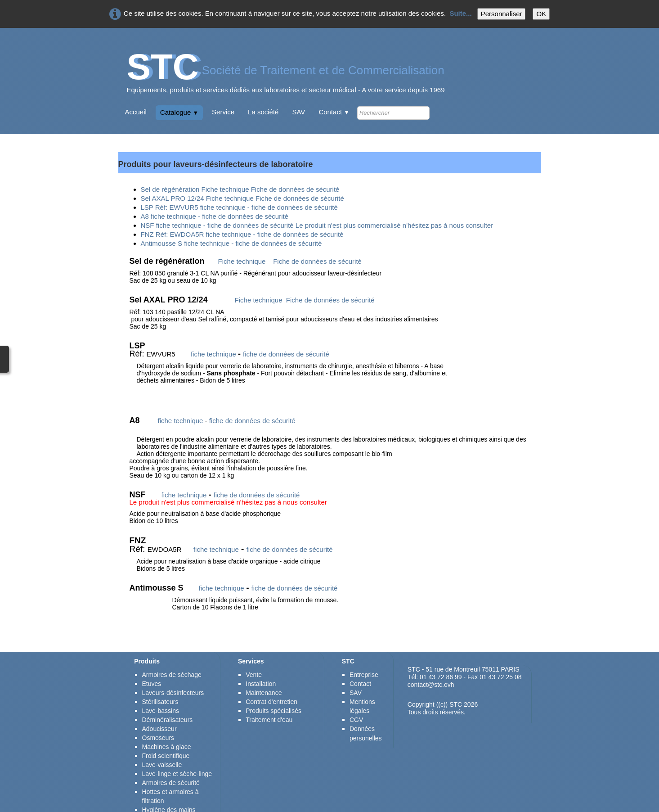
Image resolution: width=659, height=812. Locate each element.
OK (541, 14)
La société (263, 112)
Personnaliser (502, 14)
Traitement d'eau (269, 699)
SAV (298, 112)
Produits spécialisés (273, 690)
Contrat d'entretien (271, 681)
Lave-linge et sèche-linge (177, 753)
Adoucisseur (159, 708)
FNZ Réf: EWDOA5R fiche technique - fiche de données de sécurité (242, 234)
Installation (261, 663)
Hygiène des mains (169, 789)
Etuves (152, 663)
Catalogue (179, 112)
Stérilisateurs (160, 681)
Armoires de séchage (172, 654)
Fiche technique (242, 261)
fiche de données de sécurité (286, 354)
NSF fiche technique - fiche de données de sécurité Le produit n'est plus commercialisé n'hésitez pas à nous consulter (317, 225)
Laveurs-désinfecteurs (173, 672)
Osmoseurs (158, 717)
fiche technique (213, 354)
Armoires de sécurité (172, 762)
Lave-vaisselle (162, 744)
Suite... (460, 13)
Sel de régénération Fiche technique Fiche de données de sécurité (240, 189)
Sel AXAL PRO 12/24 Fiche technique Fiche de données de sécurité (242, 198)
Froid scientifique (166, 735)
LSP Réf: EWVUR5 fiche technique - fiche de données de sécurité (239, 207)
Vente (254, 654)
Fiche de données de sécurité (317, 261)
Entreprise (364, 654)
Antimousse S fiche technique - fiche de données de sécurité (231, 243)
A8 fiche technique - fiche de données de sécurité (215, 216)
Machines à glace (167, 726)
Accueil (136, 112)
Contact (334, 112)
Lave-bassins (161, 690)
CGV (356, 699)
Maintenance (264, 672)
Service (223, 112)
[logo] (286, 76)
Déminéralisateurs (168, 699)
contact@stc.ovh (431, 663)
